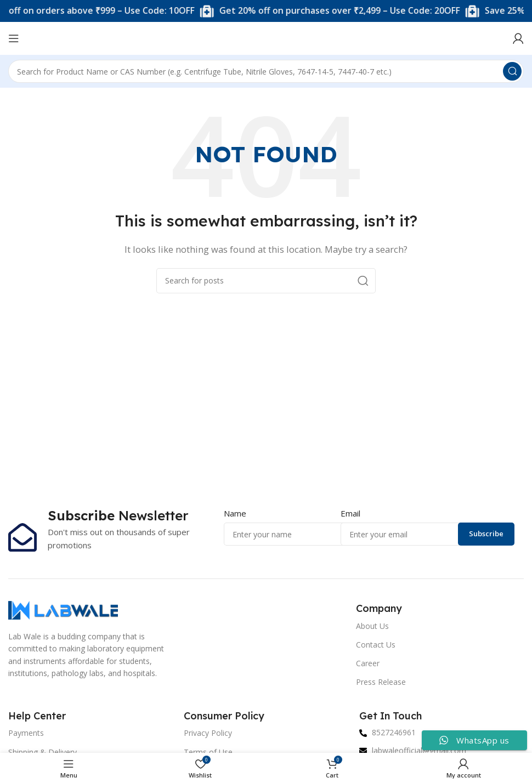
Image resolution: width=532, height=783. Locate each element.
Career (368, 663)
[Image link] (63, 609)
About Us (372, 626)
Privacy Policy (208, 733)
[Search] (266, 71)
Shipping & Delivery (43, 752)
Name (235, 513)
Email (350, 513)
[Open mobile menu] (14, 38)
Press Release (381, 682)
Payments (26, 733)
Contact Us (376, 645)
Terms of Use (208, 752)
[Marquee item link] (343, 11)
